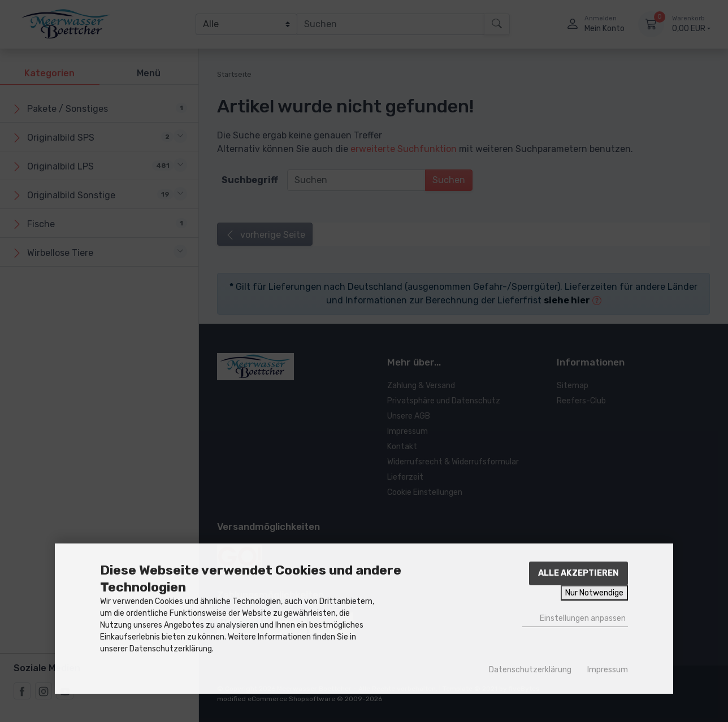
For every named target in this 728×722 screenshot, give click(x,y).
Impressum (608, 670)
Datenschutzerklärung (530, 670)
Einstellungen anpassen (575, 618)
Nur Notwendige (594, 593)
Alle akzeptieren (578, 573)
